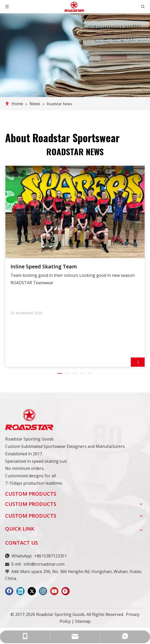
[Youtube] (54, 593)
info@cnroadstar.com (44, 566)
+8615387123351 (51, 558)
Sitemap (83, 624)
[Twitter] (32, 593)
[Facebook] (9, 593)
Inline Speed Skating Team (44, 268)
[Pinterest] (66, 593)
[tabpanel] (75, 267)
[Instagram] (43, 593)
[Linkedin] (20, 593)
